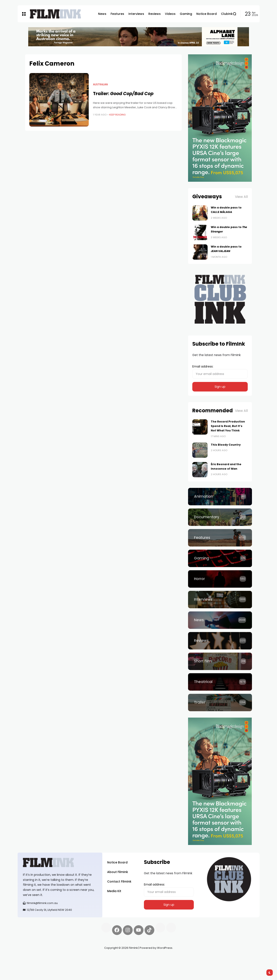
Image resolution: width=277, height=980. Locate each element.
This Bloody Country (226, 445)
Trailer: (123, 94)
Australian (100, 84)
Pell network (52, 958)
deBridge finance (30, 963)
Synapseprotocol (30, 958)
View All (241, 197)
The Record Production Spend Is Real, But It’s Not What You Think (228, 426)
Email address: (220, 372)
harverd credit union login (63, 963)
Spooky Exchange (75, 958)
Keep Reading (117, 115)
